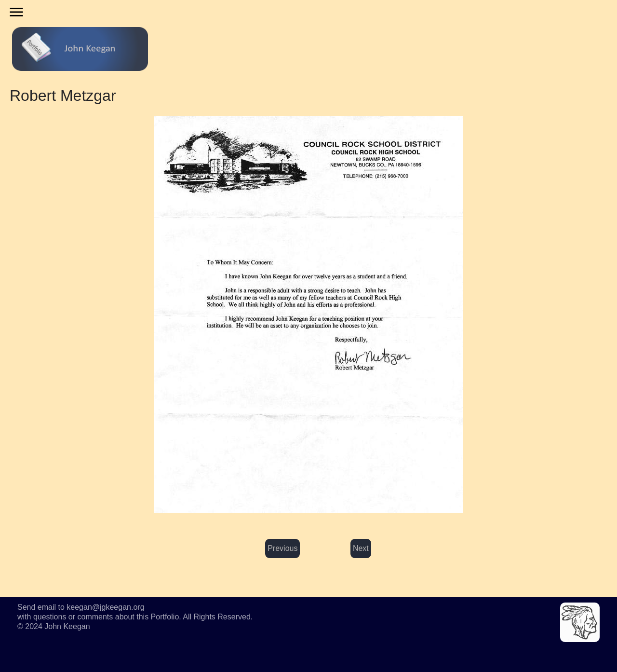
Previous (282, 548)
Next (361, 548)
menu (16, 12)
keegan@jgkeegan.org (105, 607)
